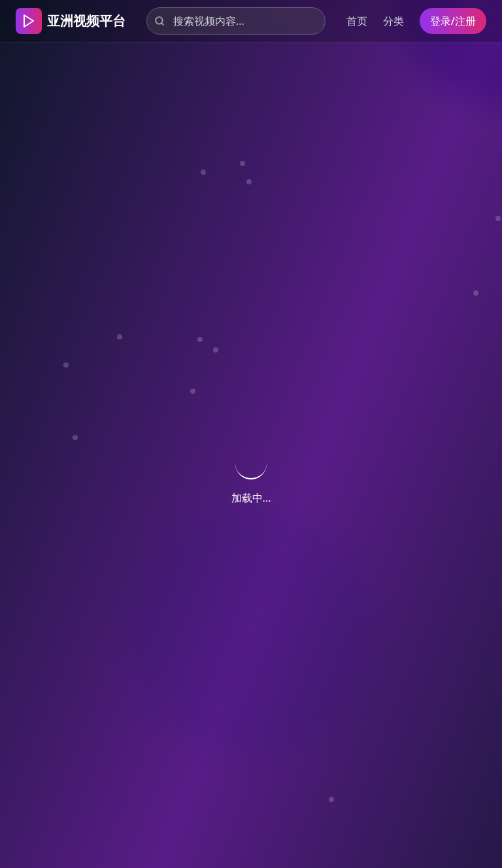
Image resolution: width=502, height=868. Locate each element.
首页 (357, 21)
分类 (393, 21)
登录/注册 (453, 21)
